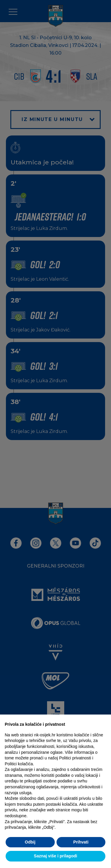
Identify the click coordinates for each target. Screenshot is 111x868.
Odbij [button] (30, 842)
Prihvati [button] (81, 842)
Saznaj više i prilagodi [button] (55, 856)
